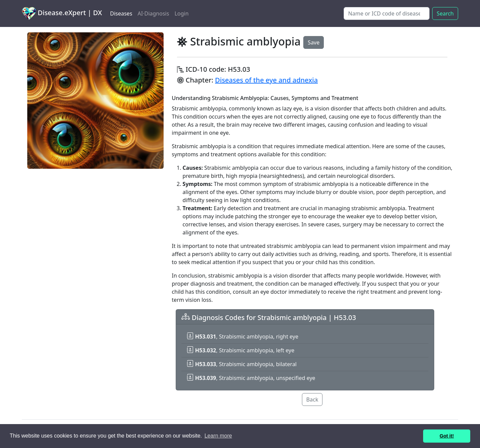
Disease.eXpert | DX (62, 13)
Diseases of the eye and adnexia (266, 80)
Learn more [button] (218, 436)
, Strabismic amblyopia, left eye (241, 350)
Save (314, 42)
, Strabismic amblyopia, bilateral (242, 364)
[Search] (387, 13)
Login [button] (181, 13)
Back (312, 399)
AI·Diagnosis (153, 13)
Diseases (121, 13)
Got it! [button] (447, 436)
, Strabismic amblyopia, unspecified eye (251, 378)
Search (445, 13)
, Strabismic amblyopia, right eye (243, 337)
